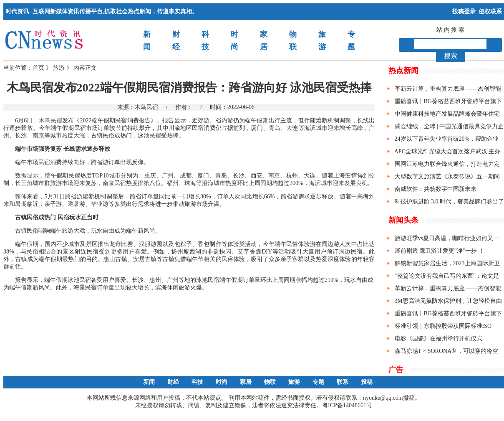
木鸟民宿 (146, 107)
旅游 (59, 68)
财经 (173, 382)
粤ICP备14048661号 (347, 405)
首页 (38, 68)
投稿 (367, 382)
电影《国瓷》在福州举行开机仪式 (438, 339)
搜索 (451, 56)
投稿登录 (464, 11)
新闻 (149, 382)
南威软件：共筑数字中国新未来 (436, 189)
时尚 (222, 382)
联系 (343, 382)
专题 (318, 382)
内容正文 (85, 68)
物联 (270, 382)
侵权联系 (490, 11)
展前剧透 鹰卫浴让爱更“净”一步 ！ (440, 251)
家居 (246, 382)
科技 (197, 382)
